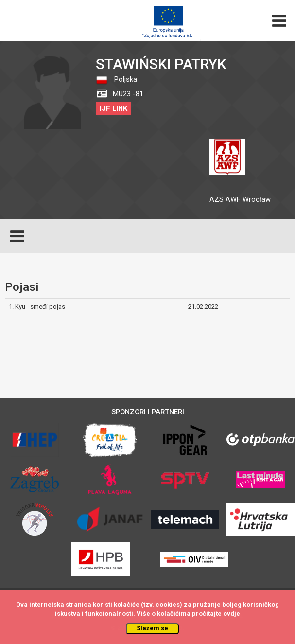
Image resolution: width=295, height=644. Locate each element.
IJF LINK (113, 108)
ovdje (232, 614)
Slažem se (152, 628)
